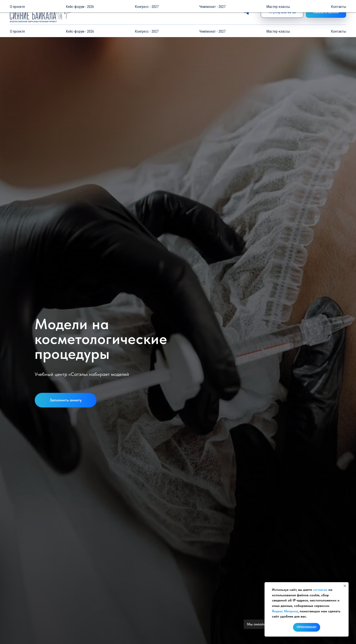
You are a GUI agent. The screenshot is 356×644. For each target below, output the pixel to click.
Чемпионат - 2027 (212, 31)
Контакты (339, 31)
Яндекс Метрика (285, 611)
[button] (326, 12)
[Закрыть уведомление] (345, 586)
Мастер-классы (278, 31)
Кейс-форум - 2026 (80, 31)
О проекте (17, 31)
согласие (320, 590)
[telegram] (247, 12)
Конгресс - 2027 (147, 31)
